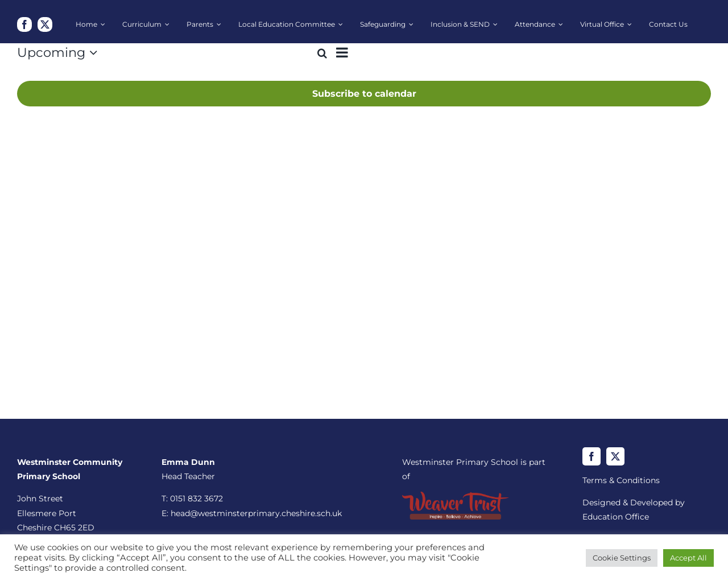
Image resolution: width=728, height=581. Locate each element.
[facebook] (24, 24)
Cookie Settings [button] (622, 558)
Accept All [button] (688, 558)
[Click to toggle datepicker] (60, 53)
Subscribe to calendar (364, 94)
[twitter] (45, 24)
